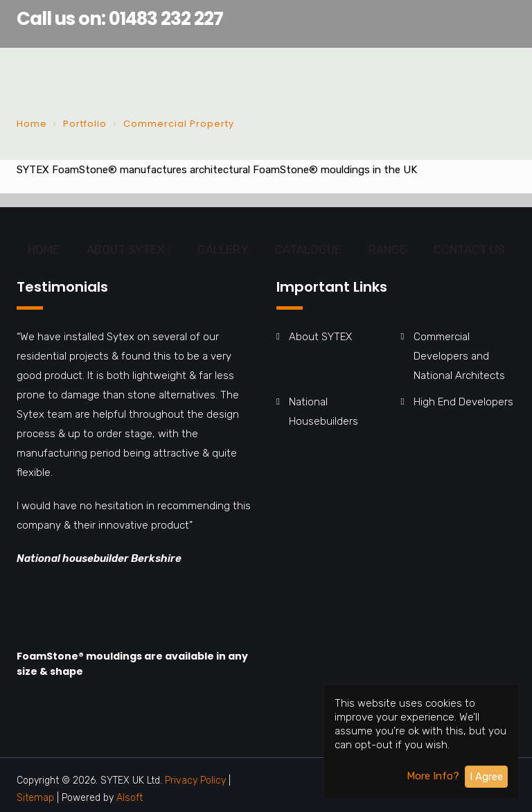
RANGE (388, 249)
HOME (44, 249)
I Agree (486, 777)
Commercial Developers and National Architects (459, 356)
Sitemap (37, 798)
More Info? (433, 776)
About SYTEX (320, 337)
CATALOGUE (308, 249)
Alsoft (130, 798)
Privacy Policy (195, 780)
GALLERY (223, 249)
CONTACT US (469, 249)
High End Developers (463, 402)
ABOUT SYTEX (126, 249)
